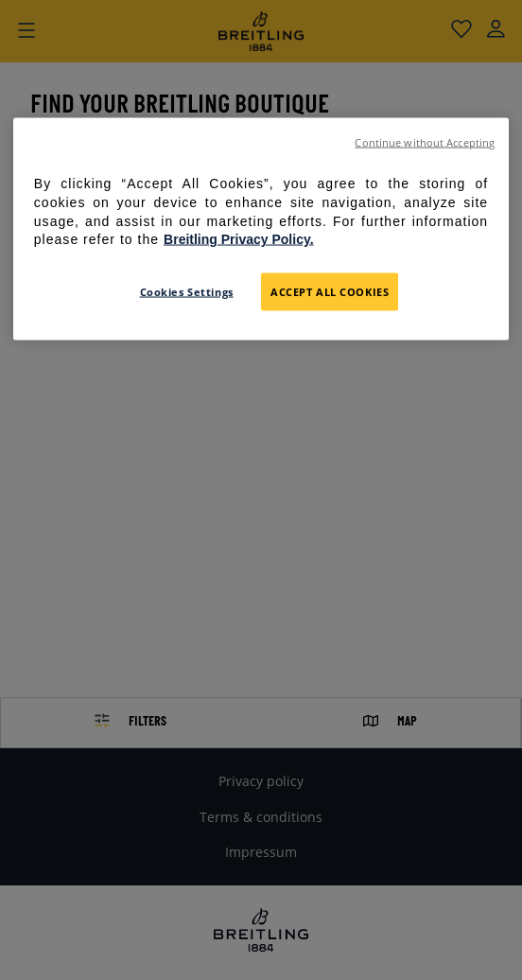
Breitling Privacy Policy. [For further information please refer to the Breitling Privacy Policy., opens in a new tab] (238, 239)
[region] (261, 229)
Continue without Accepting (425, 143)
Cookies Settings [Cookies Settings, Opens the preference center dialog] (187, 291)
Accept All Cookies (330, 291)
